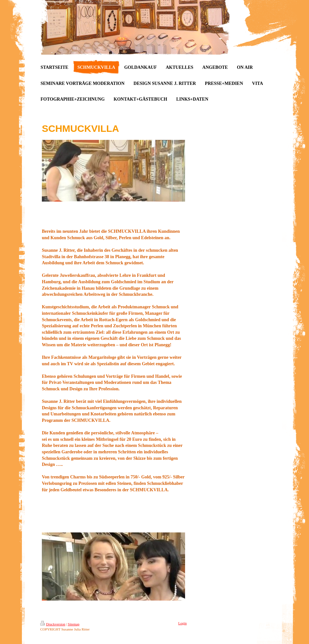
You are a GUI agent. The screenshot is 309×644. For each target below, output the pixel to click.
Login (183, 623)
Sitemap (74, 624)
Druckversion (53, 624)
